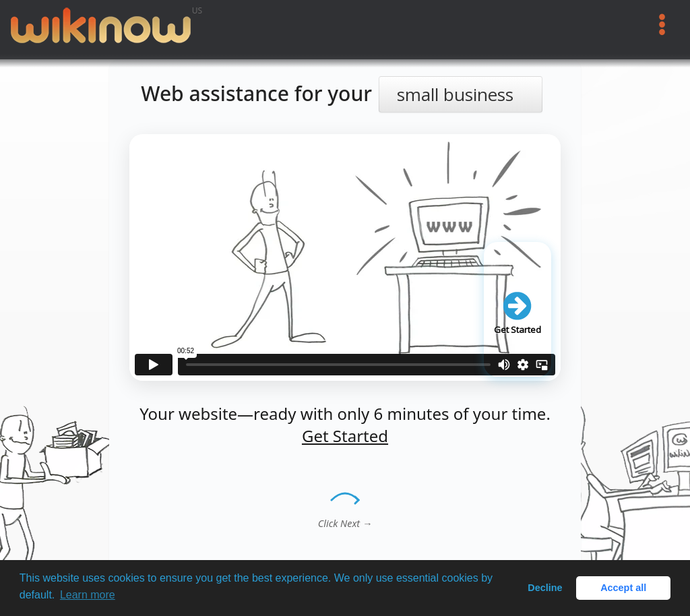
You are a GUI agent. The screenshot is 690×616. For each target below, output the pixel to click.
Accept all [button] (623, 588)
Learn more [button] (88, 595)
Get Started (345, 436)
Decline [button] (545, 588)
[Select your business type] (461, 94)
